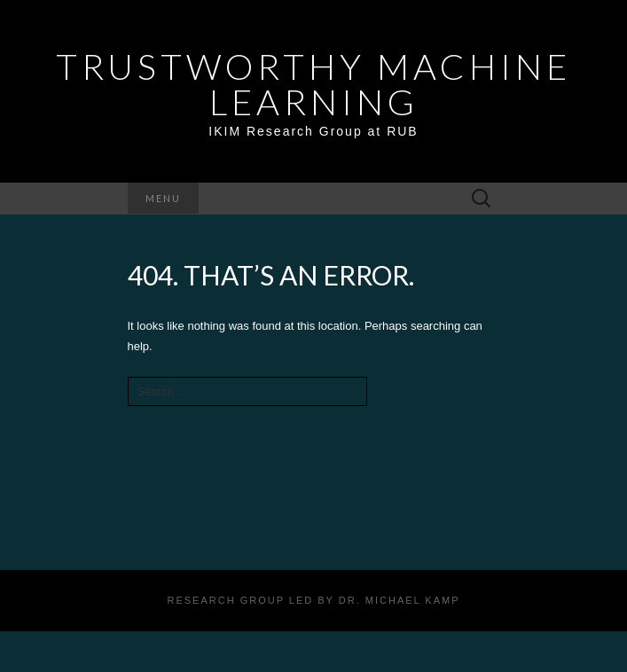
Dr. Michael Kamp (400, 600)
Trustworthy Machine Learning (313, 84)
